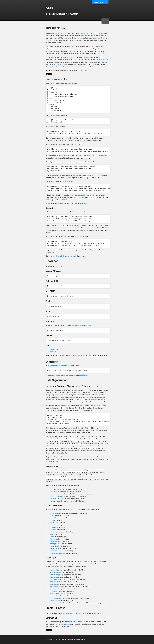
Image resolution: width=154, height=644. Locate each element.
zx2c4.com (78, 613)
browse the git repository (59, 366)
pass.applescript (55, 546)
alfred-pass (53, 539)
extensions (79, 67)
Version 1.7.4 (54, 349)
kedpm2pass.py (55, 584)
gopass (52, 534)
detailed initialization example (65, 256)
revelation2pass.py (56, 586)
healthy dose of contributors (76, 622)
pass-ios (52, 523)
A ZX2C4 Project (98, 2)
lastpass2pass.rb (55, 582)
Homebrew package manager (83, 325)
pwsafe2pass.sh (55, 591)
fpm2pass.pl (54, 579)
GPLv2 (100, 613)
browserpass (54, 527)
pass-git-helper (54, 548)
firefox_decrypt (55, 603)
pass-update (54, 492)
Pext (71, 532)
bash (97, 60)
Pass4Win (53, 530)
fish (106, 62)
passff (52, 525)
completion (103, 60)
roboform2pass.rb (55, 596)
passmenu (53, 513)
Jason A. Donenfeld (66, 613)
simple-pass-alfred (56, 544)
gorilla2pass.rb (54, 589)
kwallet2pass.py (55, 593)
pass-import (54, 494)
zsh (100, 62)
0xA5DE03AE (83, 375)
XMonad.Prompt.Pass (57, 553)
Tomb (80, 489)
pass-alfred (53, 541)
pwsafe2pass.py (55, 601)
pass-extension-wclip (56, 499)
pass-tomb (53, 489)
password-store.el (55, 551)
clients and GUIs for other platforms (57, 67)
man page (84, 71)
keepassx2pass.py (55, 572)
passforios (53, 520)
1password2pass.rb (56, 570)
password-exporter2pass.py (59, 598)
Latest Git (53, 352)
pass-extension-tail (56, 496)
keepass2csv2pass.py (56, 575)
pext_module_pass (56, 532)
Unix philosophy (84, 33)
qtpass (52, 515)
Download (105, 21)
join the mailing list (65, 624)
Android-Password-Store (57, 518)
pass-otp (52, 501)
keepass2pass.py (55, 577)
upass (52, 537)
